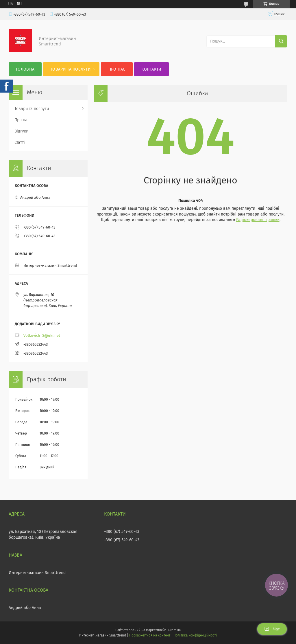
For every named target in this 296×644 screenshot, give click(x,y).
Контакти (151, 69)
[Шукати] (281, 41)
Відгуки (21, 131)
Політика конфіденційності (195, 635)
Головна (25, 69)
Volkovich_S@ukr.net (42, 335)
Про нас (117, 69)
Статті (20, 142)
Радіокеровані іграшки (258, 220)
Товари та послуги (71, 69)
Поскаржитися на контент (150, 635)
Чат (272, 629)
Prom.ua (174, 630)
